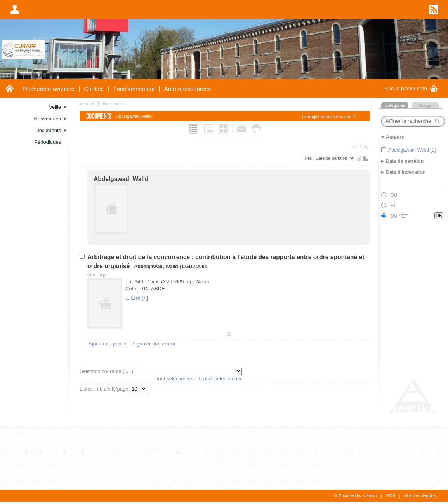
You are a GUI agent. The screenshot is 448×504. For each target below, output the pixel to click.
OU (394, 195)
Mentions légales (420, 496)
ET (393, 206)
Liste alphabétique (329, 452)
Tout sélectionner (175, 379)
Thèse (73, 452)
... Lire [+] (137, 298)
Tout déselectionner (220, 379)
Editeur (168, 452)
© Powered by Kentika (355, 496)
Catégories (395, 105)
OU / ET (399, 216)
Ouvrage (52, 452)
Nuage (425, 105)
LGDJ (188, 267)
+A (363, 146)
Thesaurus (324, 442)
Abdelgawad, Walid (121, 179)
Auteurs (171, 466)
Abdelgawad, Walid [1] (412, 150)
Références (176, 442)
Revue (187, 452)
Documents (114, 104)
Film (34, 452)
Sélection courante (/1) (107, 371)
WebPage (96, 452)
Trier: (308, 158)
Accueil (87, 104)
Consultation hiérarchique (383, 452)
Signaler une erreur (154, 344)
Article (17, 452)
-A (354, 147)
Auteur (167, 476)
